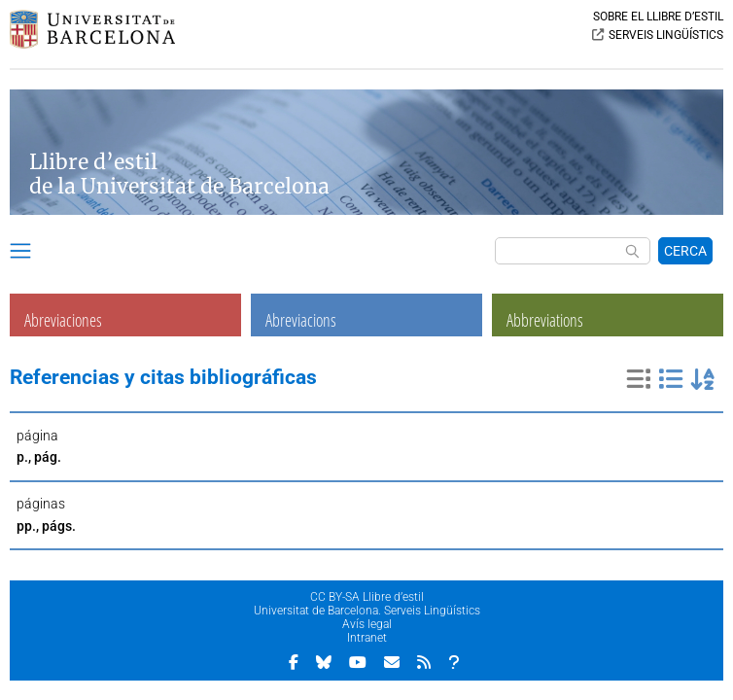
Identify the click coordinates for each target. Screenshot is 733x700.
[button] (20, 254)
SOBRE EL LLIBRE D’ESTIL (658, 17)
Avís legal (367, 624)
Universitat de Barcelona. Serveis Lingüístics (367, 611)
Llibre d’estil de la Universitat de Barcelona (179, 174)
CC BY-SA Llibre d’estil (367, 597)
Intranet (367, 638)
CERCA (685, 251)
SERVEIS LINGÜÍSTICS (666, 35)
